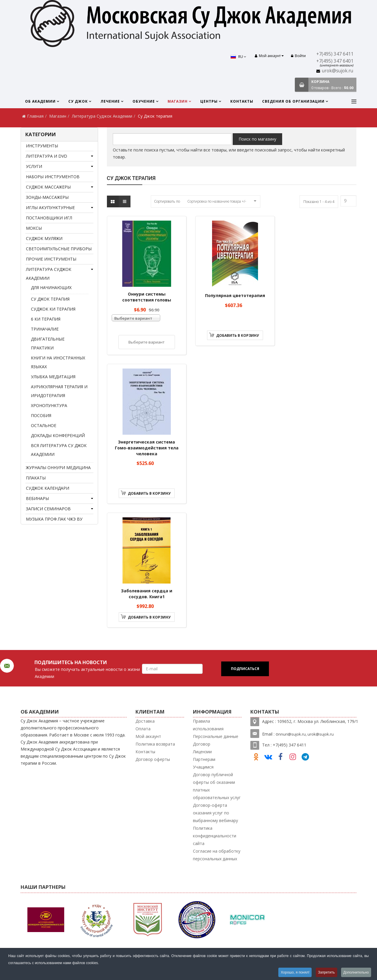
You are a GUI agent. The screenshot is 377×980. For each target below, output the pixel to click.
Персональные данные (216, 736)
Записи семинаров (48, 509)
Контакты (242, 101)
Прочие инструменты (51, 259)
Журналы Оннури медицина (58, 467)
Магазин (178, 101)
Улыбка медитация (53, 377)
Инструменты (42, 146)
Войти (298, 56)
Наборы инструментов (53, 177)
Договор (202, 744)
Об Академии (40, 101)
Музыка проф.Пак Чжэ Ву (54, 519)
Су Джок (78, 101)
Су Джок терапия (50, 299)
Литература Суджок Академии (102, 116)
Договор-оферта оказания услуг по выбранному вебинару (215, 813)
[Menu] (354, 101)
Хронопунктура (49, 405)
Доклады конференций (58, 435)
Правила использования (208, 725)
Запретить (326, 972)
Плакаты (36, 478)
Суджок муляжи (44, 238)
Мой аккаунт (148, 736)
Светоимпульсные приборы (59, 249)
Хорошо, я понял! (295, 972)
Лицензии (202, 752)
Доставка (145, 721)
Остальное (44, 425)
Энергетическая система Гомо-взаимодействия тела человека (147, 448)
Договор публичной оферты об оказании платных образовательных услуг (217, 786)
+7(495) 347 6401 (335, 61)
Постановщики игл (49, 218)
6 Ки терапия (46, 319)
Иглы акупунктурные (50, 207)
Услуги (34, 166)
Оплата (143, 729)
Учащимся (203, 767)
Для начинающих (51, 287)
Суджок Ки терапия (53, 309)
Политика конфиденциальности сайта (215, 836)
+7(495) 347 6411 (335, 54)
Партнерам (204, 759)
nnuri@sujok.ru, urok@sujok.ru (306, 734)
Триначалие (45, 329)
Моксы (34, 228)
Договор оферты (153, 759)
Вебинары (37, 498)
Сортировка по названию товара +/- (217, 201)
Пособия (41, 415)
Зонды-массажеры (47, 197)
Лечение (110, 101)
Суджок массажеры (48, 187)
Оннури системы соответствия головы (147, 297)
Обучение (144, 101)
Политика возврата (155, 744)
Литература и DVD (47, 156)
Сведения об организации (293, 101)
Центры (209, 101)
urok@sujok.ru (338, 71)
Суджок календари (48, 488)
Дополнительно (356, 972)
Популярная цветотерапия (235, 295)
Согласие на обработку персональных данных (217, 855)
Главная (35, 116)
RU (238, 57)
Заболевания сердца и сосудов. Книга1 (147, 594)
